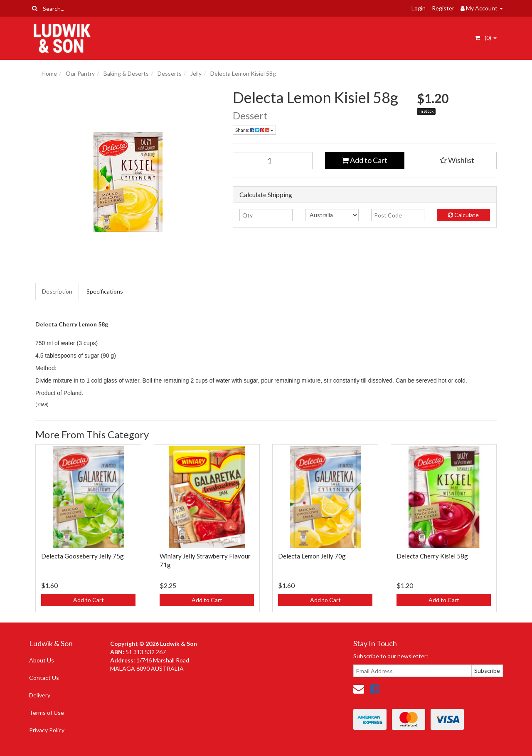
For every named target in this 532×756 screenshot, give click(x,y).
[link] (374, 689)
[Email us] (359, 689)
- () (486, 38)
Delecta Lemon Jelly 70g (312, 556)
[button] (457, 161)
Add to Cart (365, 160)
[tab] (58, 292)
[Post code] (398, 215)
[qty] (266, 215)
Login (419, 8)
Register (443, 8)
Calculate (463, 215)
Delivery (40, 695)
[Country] (332, 215)
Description (57, 291)
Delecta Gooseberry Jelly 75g (83, 556)
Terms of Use (47, 713)
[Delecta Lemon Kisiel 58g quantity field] (273, 161)
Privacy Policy (47, 730)
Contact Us (44, 678)
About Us (42, 660)
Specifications (105, 291)
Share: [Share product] (254, 130)
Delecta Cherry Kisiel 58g (432, 556)
